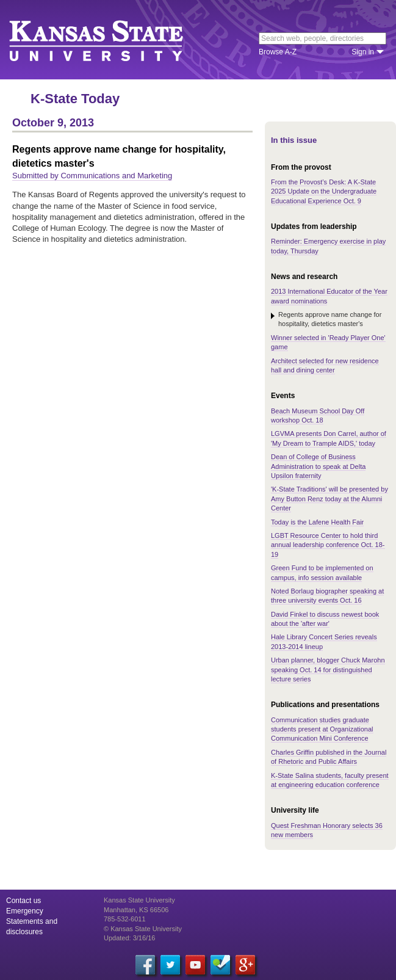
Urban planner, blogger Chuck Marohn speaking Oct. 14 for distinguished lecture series (328, 670)
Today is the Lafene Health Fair (317, 522)
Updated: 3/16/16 (129, 938)
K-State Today (75, 99)
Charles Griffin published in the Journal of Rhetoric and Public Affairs (329, 757)
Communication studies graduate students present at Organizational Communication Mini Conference (322, 729)
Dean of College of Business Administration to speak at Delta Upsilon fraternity (318, 466)
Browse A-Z (278, 52)
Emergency (25, 911)
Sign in (363, 52)
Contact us (23, 901)
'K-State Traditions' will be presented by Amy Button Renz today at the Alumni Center (329, 499)
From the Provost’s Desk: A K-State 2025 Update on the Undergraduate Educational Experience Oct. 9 (324, 191)
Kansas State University (111, 40)
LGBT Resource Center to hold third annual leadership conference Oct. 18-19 (328, 545)
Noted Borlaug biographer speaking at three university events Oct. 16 (327, 596)
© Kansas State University (143, 929)
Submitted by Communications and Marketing (92, 176)
